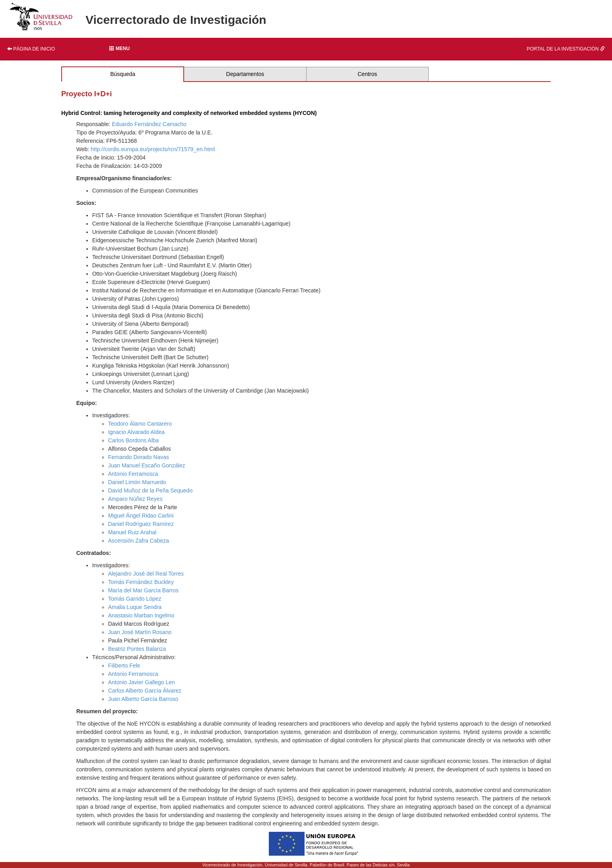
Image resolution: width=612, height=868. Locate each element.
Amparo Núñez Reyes (135, 499)
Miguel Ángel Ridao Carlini (141, 516)
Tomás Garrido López (135, 599)
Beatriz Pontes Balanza (137, 649)
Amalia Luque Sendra (135, 607)
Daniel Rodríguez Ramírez (141, 524)
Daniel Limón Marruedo (137, 482)
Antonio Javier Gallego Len (142, 682)
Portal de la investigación (566, 49)
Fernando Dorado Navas (139, 457)
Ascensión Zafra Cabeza (139, 541)
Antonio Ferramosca (133, 474)
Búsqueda (123, 74)
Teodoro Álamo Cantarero (140, 424)
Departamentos (245, 74)
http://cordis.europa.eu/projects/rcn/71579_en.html (153, 149)
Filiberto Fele (124, 666)
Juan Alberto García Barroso (143, 699)
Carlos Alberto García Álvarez (145, 691)
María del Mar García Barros (143, 590)
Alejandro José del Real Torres (146, 574)
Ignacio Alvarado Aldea (136, 432)
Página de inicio (31, 49)
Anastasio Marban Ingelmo (141, 615)
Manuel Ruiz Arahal (132, 532)
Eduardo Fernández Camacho (149, 124)
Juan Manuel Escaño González (147, 465)
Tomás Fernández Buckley (141, 582)
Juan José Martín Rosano (140, 632)
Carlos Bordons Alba (134, 440)
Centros (367, 74)
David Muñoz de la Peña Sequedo (150, 490)
